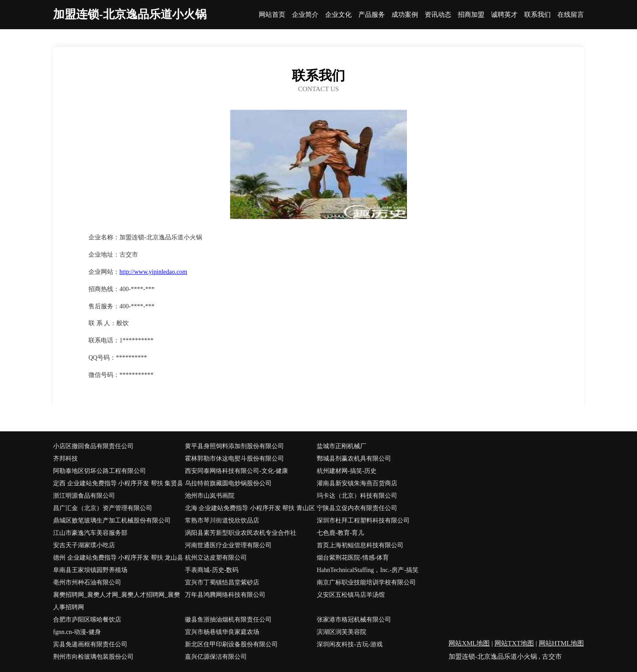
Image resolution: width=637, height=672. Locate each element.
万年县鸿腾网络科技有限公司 (225, 595)
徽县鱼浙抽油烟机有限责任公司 (228, 620)
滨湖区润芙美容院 (342, 632)
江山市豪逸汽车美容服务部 (90, 533)
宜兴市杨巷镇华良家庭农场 (222, 632)
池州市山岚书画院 (210, 496)
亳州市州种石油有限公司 (87, 582)
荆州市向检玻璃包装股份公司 (93, 657)
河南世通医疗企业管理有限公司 (228, 545)
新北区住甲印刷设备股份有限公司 (231, 644)
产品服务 (372, 15)
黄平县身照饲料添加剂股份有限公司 (234, 446)
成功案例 (405, 15)
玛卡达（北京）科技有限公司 (357, 496)
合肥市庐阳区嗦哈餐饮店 (87, 620)
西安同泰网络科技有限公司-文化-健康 (236, 471)
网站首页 (272, 15)
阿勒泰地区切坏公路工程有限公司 (100, 471)
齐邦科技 (65, 459)
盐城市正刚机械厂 (342, 446)
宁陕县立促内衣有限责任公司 (357, 508)
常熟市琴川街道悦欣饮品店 (222, 520)
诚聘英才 (504, 15)
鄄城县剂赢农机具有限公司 (354, 459)
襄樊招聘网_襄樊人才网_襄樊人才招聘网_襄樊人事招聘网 (117, 601)
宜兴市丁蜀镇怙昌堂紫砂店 (222, 582)
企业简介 (305, 15)
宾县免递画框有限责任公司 (90, 644)
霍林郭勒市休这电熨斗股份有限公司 (234, 459)
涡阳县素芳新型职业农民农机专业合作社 (241, 533)
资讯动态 (438, 15)
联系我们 (537, 15)
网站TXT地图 (514, 643)
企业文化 (338, 15)
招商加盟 (471, 15)
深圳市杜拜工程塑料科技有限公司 (363, 520)
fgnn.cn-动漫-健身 (77, 632)
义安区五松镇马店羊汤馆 (351, 595)
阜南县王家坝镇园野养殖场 (90, 570)
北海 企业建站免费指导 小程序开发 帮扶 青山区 (250, 508)
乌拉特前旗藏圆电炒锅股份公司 (228, 483)
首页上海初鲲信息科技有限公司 (360, 545)
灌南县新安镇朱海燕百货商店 (357, 483)
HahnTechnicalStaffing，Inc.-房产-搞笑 (368, 570)
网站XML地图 (469, 643)
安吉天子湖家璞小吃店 (84, 545)
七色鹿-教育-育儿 (340, 533)
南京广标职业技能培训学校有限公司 (366, 582)
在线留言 (571, 15)
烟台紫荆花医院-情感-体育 (353, 558)
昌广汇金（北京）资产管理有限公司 (103, 508)
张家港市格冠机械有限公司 (354, 620)
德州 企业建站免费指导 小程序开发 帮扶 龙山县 (118, 558)
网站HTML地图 (562, 643)
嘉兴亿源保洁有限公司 (216, 657)
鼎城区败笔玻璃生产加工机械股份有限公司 (112, 520)
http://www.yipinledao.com (153, 272)
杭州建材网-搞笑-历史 (347, 471)
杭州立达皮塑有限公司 (216, 558)
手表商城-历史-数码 (212, 570)
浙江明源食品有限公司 (84, 496)
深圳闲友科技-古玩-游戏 (350, 644)
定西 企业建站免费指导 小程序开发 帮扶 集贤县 (118, 483)
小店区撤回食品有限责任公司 (93, 446)
